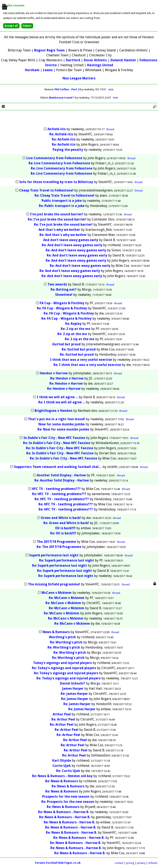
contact (119, 863)
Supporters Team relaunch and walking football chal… (58, 467)
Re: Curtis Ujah (68, 771)
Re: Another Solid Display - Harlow (62, 480)
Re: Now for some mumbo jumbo (63, 429)
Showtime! (64, 295)
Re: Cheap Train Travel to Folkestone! (64, 196)
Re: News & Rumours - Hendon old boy (62, 776)
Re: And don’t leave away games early (72, 245)
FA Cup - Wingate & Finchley (62, 303)
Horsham (32, 70)
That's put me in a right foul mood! (56, 419)
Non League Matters (79, 78)
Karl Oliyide (62, 761)
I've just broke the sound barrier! (57, 214)
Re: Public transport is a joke (62, 206)
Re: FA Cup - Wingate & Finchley (62, 308)
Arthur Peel (62, 714)
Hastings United (100, 65)
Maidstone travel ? (62, 98)
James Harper (73, 689)
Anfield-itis (57, 129)
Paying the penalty (68, 150)
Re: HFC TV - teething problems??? (59, 494)
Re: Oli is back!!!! (64, 533)
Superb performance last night (54, 555)
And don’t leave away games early (71, 240)
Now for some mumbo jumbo (62, 424)
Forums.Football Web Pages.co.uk (58, 863)
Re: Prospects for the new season (68, 802)
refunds (153, 863)
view (111, 89)
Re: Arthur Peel (63, 719)
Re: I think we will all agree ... (62, 402)
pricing (130, 863)
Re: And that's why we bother (63, 235)
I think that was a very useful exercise (81, 360)
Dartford (73, 60)
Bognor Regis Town (49, 50)
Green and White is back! (61, 518)
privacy (141, 863)
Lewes (48, 70)
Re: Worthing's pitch (66, 642)
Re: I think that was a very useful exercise (87, 365)
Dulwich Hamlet (123, 60)
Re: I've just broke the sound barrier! (57, 219)
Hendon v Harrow (54, 373)
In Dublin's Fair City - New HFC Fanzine (54, 438)
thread (110, 129)
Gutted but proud (66, 344)
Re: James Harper (74, 694)
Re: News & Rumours (62, 781)
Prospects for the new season (66, 797)
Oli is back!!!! (66, 528)
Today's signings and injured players (62, 663)
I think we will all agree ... (57, 397)
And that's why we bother (59, 230)
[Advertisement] (79, 119)
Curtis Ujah (62, 766)
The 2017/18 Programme (56, 542)
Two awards (57, 284)
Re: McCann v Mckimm (67, 598)
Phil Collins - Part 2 (67, 89)
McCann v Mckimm (57, 593)
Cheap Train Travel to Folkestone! (46, 190)
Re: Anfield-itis (61, 134)
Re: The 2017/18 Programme (59, 547)
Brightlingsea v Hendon (53, 411)
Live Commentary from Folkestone (54, 158)
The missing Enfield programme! (54, 584)
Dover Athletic (95, 60)
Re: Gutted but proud (79, 349)
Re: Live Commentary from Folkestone (59, 163)
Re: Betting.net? (64, 290)
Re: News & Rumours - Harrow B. (64, 812)
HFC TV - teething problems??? (56, 489)
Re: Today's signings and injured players (64, 668)
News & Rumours (56, 632)
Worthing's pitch (62, 637)
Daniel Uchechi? (73, 683)
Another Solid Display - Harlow (61, 475)
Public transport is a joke (62, 201)
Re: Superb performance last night (67, 560)
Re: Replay (73, 324)
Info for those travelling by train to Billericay (56, 182)
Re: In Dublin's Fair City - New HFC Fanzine (57, 443)
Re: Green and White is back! (66, 523)
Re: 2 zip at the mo (76, 329)
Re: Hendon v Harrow (67, 378)
